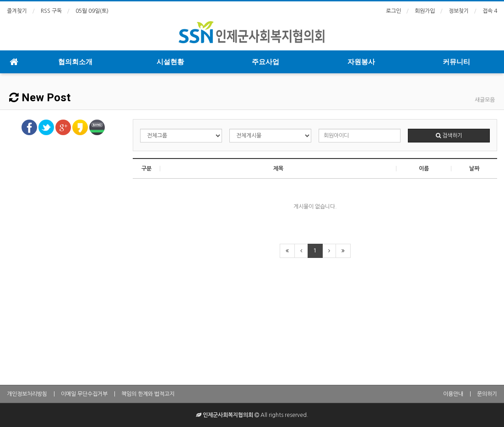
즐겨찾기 (17, 11)
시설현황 (170, 62)
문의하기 (487, 394)
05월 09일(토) (92, 11)
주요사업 (266, 62)
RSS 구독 (51, 11)
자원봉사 (361, 62)
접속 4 (490, 11)
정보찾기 (459, 11)
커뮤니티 (456, 62)
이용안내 (453, 394)
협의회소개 (75, 62)
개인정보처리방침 (27, 394)
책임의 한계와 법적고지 (148, 394)
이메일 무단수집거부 (84, 394)
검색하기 (449, 136)
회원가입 (425, 11)
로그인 (393, 11)
